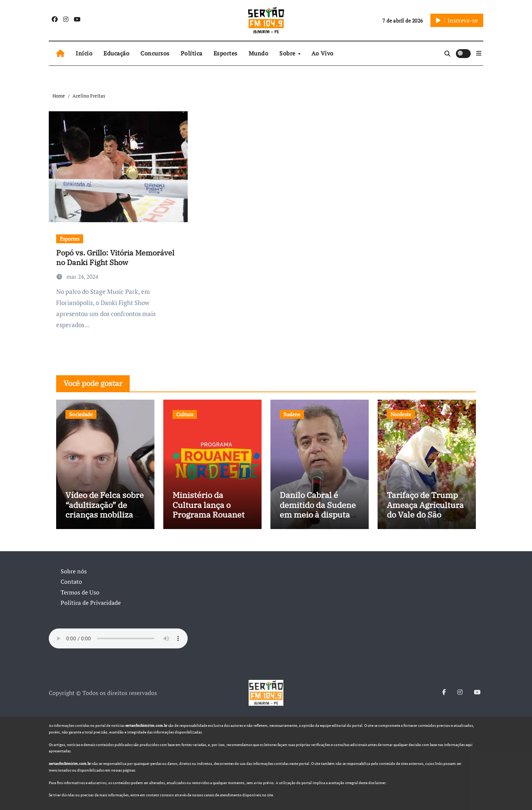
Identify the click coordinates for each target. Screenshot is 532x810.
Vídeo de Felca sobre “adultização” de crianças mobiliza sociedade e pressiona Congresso (105, 514)
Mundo (259, 53)
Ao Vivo (323, 53)
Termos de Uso (80, 592)
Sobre (288, 53)
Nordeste (401, 414)
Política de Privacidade (91, 603)
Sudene (292, 414)
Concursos (155, 53)
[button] (479, 53)
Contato (71, 582)
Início (84, 53)
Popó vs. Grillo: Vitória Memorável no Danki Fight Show (115, 257)
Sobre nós (74, 571)
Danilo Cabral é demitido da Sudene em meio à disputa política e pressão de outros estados (318, 514)
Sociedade (81, 414)
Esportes (226, 53)
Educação (116, 53)
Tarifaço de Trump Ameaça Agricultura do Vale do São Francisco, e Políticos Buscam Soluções (425, 519)
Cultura (185, 414)
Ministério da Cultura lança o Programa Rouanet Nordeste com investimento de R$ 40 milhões (210, 519)
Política (192, 53)
